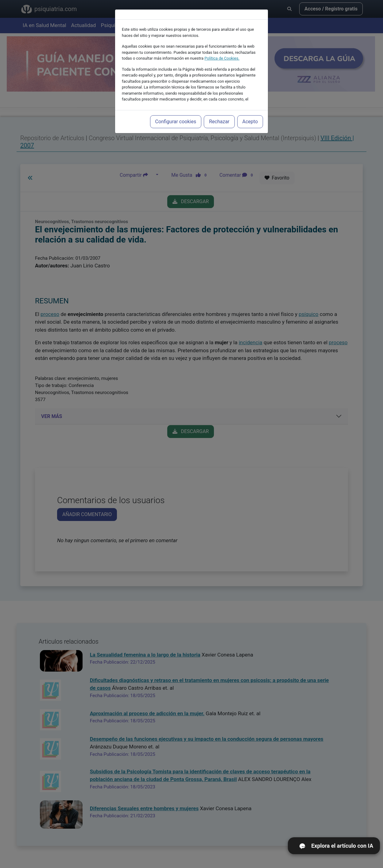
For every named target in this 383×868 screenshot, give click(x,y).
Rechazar (219, 114)
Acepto (250, 114)
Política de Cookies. (222, 50)
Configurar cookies (176, 114)
